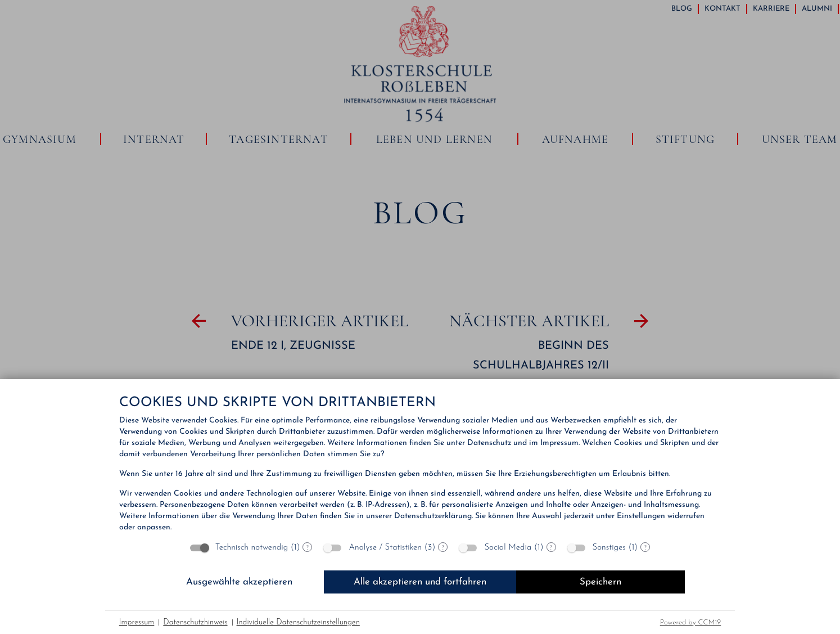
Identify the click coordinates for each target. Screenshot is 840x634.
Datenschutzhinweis (195, 622)
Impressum (137, 622)
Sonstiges (609, 548)
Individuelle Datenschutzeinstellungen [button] (298, 622)
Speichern (600, 582)
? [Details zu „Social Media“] (551, 547)
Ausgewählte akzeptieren (239, 582)
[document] (420, 465)
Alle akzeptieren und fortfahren (420, 582)
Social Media (508, 548)
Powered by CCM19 (691, 622)
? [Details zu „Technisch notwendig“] (308, 547)
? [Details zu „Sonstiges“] (645, 547)
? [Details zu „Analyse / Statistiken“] (443, 547)
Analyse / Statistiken (385, 548)
